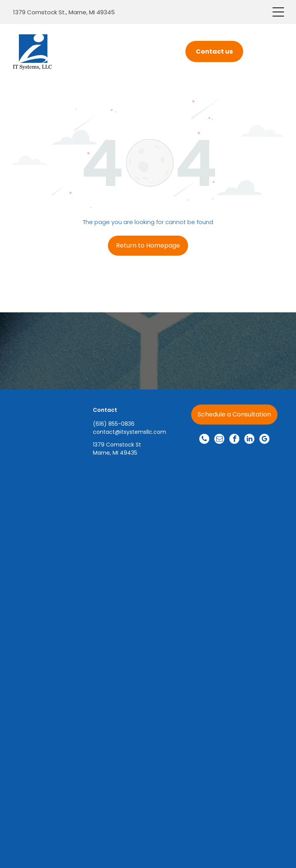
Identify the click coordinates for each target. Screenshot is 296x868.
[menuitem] (47, 412)
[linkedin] (249, 440)
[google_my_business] (264, 440)
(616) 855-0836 (114, 424)
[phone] (204, 440)
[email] (219, 440)
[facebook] (234, 440)
